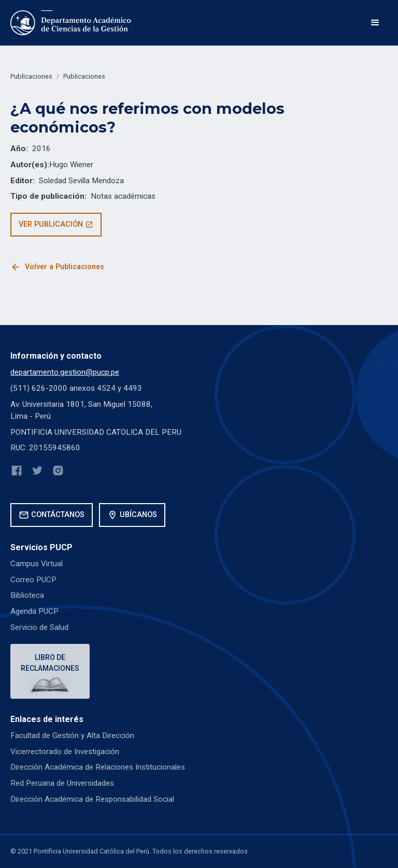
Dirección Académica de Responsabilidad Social (92, 799)
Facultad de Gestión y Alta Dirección (72, 735)
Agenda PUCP (34, 611)
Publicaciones (31, 76)
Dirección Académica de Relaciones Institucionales (98, 767)
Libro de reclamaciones (50, 663)
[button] (375, 23)
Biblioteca (27, 595)
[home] (72, 23)
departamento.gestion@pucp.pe (65, 372)
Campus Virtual (37, 564)
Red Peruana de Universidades (62, 783)
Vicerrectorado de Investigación (65, 752)
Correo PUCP (33, 580)
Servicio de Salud (39, 627)
